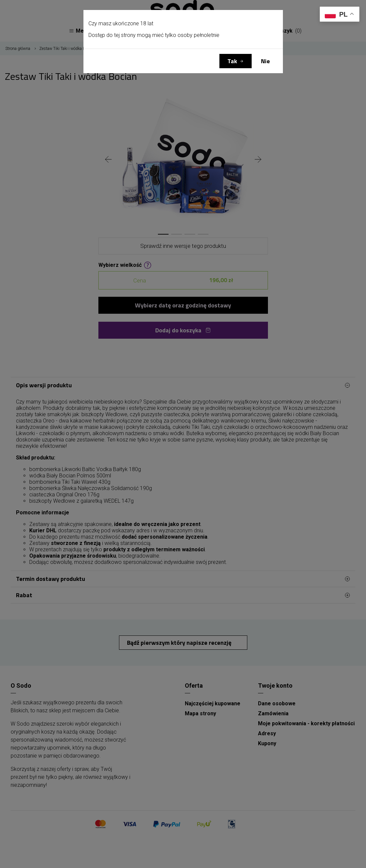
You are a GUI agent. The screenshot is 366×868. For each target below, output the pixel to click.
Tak (232, 61)
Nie (265, 61)
